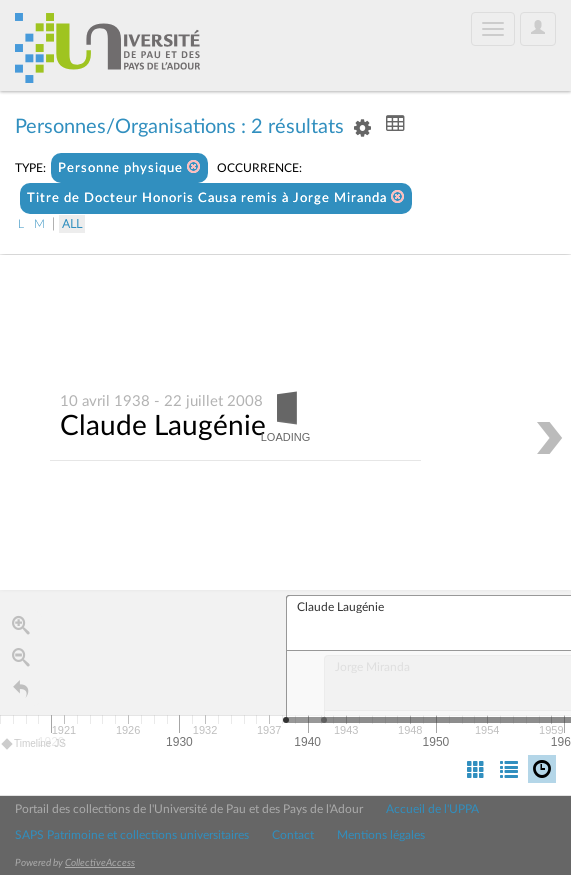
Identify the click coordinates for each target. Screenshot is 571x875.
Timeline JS (34, 744)
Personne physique (129, 167)
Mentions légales (381, 835)
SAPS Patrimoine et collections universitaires (132, 835)
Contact (293, 835)
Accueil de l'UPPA (432, 809)
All (72, 224)
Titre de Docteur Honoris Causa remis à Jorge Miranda (216, 197)
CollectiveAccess (100, 863)
